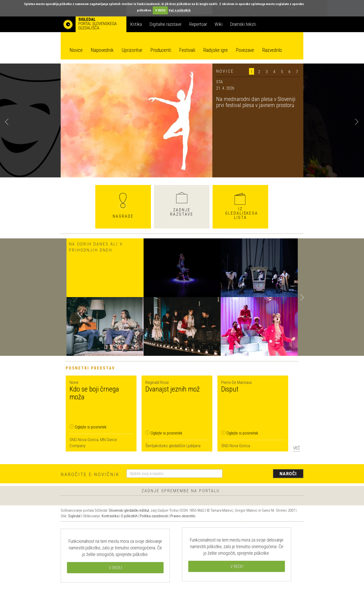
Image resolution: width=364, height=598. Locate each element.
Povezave (245, 50)
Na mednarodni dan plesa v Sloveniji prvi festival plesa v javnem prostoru (256, 102)
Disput (230, 389)
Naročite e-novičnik (90, 474)
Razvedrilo (272, 50)
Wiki (219, 24)
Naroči (288, 474)
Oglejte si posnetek (88, 427)
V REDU (160, 10)
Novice (76, 50)
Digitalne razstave (165, 24)
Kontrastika (110, 516)
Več (297, 448)
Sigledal (74, 516)
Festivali (187, 50)
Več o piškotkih (180, 10)
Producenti (161, 50)
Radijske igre (215, 50)
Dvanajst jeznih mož (173, 389)
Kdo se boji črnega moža (94, 393)
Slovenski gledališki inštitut (129, 510)
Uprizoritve (132, 50)
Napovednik (102, 50)
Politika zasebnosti (154, 516)
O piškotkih (129, 516)
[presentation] (266, 474)
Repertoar (198, 24)
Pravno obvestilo (183, 516)
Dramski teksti (243, 24)
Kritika (136, 24)
